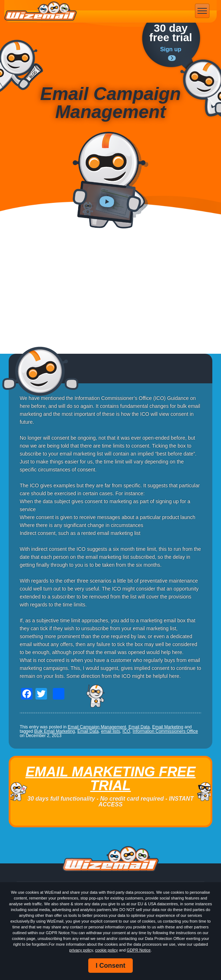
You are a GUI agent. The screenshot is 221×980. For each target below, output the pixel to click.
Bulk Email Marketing (54, 731)
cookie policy (107, 950)
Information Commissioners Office (165, 731)
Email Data (139, 727)
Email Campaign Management (97, 727)
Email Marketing (168, 727)
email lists (110, 731)
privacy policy (81, 950)
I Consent (110, 966)
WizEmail (41, 11)
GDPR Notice (139, 950)
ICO (126, 731)
